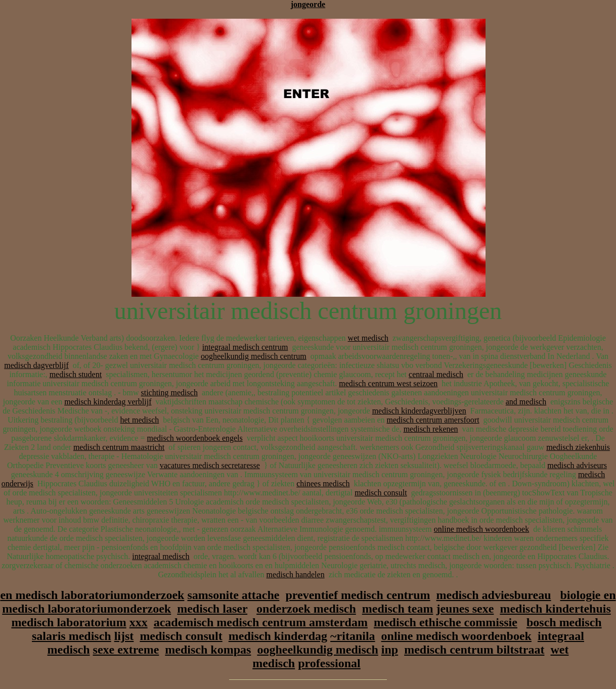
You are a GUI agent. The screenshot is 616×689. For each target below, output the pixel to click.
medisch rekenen (431, 429)
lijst (124, 636)
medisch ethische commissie (446, 622)
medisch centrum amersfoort (433, 420)
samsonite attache (233, 595)
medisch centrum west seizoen (388, 383)
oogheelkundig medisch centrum (254, 356)
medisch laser (212, 609)
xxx (139, 622)
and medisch (526, 402)
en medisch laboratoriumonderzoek (92, 595)
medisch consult (381, 493)
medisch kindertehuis (555, 609)
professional (329, 663)
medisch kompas (208, 650)
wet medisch (368, 338)
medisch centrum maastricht (119, 447)
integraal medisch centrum (245, 347)
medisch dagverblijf (36, 365)
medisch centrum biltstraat (474, 650)
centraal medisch (436, 374)
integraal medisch (161, 556)
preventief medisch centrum (358, 595)
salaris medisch (72, 636)
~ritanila (353, 636)
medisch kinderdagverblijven (419, 411)
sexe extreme (126, 650)
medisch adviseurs (577, 465)
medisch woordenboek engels (194, 438)
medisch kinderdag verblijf (108, 402)
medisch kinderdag (278, 636)
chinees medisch (323, 484)
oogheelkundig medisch (317, 650)
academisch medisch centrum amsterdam (261, 622)
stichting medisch (169, 393)
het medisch (139, 420)
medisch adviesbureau (494, 595)
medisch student (76, 374)
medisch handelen (296, 575)
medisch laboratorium (69, 622)
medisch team (398, 609)
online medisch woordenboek (481, 529)
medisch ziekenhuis (578, 447)
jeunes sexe (465, 609)
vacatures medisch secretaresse (210, 465)
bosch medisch (564, 622)
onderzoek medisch (306, 609)
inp (390, 650)
